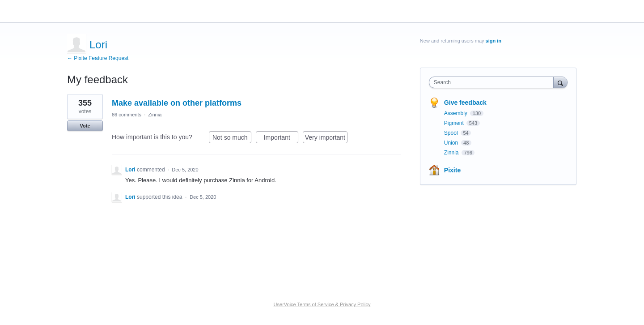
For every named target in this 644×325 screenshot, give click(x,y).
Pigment (455, 123)
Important (281, 139)
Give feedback (465, 103)
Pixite (452, 170)
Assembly (456, 113)
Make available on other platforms (177, 103)
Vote (85, 126)
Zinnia (155, 115)
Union (452, 143)
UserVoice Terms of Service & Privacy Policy (322, 304)
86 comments (127, 115)
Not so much (232, 139)
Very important (326, 139)
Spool (452, 133)
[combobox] (494, 82)
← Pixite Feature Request (98, 58)
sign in (494, 41)
